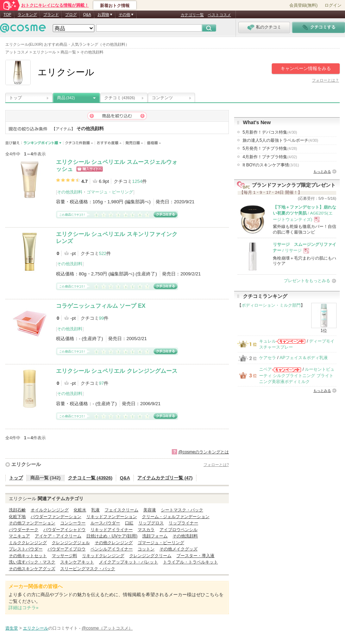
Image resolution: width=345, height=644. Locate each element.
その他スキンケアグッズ (32, 569)
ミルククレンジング (28, 543)
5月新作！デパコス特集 (270, 132)
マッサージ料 (64, 556)
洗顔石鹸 (17, 510)
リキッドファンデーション (112, 517)
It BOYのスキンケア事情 (271, 165)
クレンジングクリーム (150, 556)
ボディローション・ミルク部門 (271, 305)
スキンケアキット (77, 562)
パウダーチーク (24, 530)
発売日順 (134, 143)
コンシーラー (73, 523)
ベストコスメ (219, 15)
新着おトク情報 (115, 6)
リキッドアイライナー (112, 530)
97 (101, 383)
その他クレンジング (114, 543)
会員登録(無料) (303, 5)
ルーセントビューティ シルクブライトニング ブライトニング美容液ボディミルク (297, 375)
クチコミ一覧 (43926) (90, 478)
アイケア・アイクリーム (58, 536)
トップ (15, 98)
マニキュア (19, 536)
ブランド (51, 14)
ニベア (265, 369)
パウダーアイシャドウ (64, 530)
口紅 (129, 523)
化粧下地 (17, 517)
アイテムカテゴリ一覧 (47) (165, 478)
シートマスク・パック (182, 510)
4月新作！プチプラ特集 (270, 157)
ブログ (71, 14)
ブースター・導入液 (195, 556)
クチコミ (120, 98)
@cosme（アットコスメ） (107, 628)
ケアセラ (268, 358)
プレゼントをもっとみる (307, 281)
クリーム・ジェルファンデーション (176, 517)
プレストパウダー (26, 549)
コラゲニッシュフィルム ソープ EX (101, 306)
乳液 (95, 510)
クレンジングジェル (71, 543)
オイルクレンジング (50, 510)
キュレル (268, 341)
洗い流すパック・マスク (32, 562)
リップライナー (183, 523)
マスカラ (146, 530)
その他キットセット (28, 556)
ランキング (27, 14)
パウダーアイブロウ (67, 549)
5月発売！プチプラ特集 (270, 148)
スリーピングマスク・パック (88, 569)
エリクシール (26, 464)
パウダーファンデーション (56, 517)
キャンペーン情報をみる (306, 68)
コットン (146, 549)
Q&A (87, 14)
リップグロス (151, 523)
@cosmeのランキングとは (203, 452)
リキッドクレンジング (103, 556)
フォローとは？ (325, 80)
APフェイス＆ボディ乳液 (303, 358)
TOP (7, 14)
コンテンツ (162, 98)
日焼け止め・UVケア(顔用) (112, 536)
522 (103, 253)
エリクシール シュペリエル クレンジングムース (117, 371)
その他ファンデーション (32, 523)
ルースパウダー (105, 523)
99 (101, 318)
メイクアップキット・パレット (128, 562)
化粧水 (80, 510)
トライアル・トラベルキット (190, 562)
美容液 (150, 510)
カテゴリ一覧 (192, 15)
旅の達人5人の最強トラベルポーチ (280, 140)
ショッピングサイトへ (90, 169)
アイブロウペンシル (178, 530)
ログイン (333, 5)
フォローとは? (216, 465)
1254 (137, 181)
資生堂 (12, 628)
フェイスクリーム (121, 510)
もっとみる (322, 171)
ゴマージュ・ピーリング (110, 192)
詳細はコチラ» (23, 608)
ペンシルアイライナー (112, 549)
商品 (66, 98)
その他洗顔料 (70, 192)
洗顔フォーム (155, 536)
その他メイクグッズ (178, 549)
